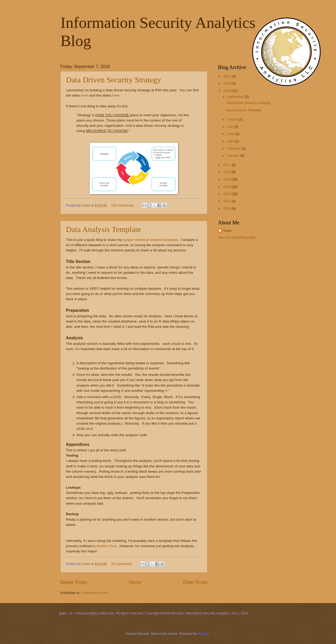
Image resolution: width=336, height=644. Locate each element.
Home (135, 582)
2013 (227, 194)
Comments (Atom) (95, 593)
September (236, 97)
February (234, 148)
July (230, 127)
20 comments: (122, 564)
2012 (227, 201)
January (233, 155)
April (231, 141)
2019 (227, 83)
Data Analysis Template (103, 229)
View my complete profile (237, 237)
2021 (227, 76)
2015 (227, 179)
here (85, 95)
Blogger (204, 634)
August (233, 119)
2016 (227, 172)
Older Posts (195, 582)
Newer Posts (74, 582)
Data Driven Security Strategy (113, 80)
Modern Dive (106, 546)
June (231, 134)
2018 (227, 91)
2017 (227, 165)
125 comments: (123, 205)
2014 (227, 187)
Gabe (227, 231)
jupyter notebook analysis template (150, 240)
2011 (227, 208)
